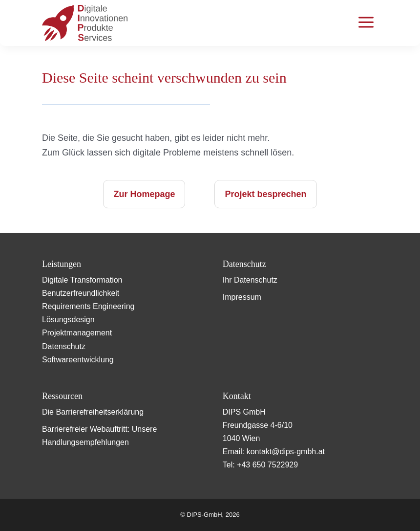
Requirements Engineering (88, 306)
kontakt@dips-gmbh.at (286, 452)
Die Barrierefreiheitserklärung (93, 412)
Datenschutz (64, 346)
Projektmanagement (77, 333)
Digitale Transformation (82, 280)
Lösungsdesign (68, 320)
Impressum (242, 297)
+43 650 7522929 (267, 465)
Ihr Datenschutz (250, 280)
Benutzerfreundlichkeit (81, 293)
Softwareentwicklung (78, 360)
